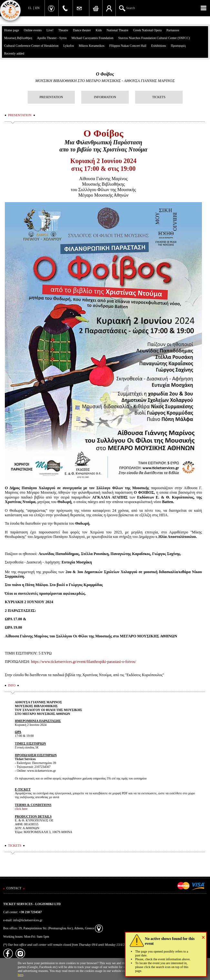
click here (21, 809)
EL (30, 8)
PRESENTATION (51, 97)
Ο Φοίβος (105, 74)
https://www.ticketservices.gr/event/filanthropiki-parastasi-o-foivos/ (84, 662)
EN (37, 8)
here (20, 975)
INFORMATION (105, 97)
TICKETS (159, 97)
